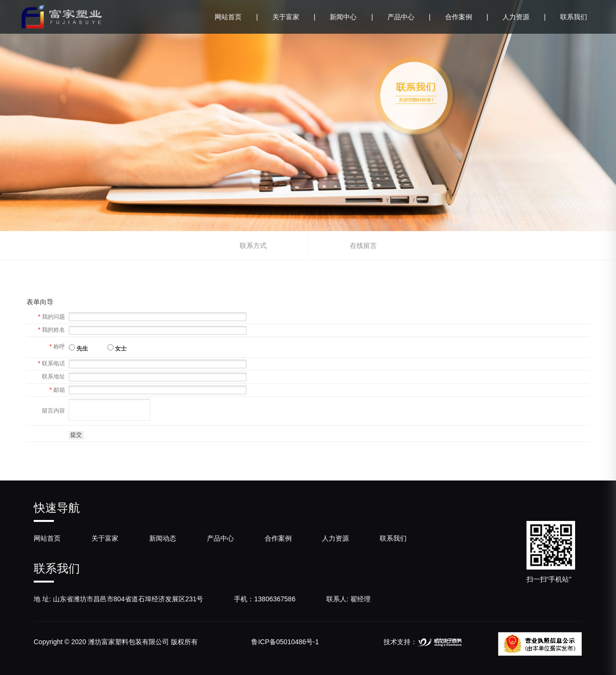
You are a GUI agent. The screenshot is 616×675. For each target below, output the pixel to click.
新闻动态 (163, 538)
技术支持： (423, 642)
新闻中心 (351, 17)
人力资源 (524, 17)
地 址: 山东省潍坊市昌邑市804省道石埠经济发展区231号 (118, 599)
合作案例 (467, 17)
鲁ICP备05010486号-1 (285, 642)
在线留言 (363, 246)
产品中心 (409, 17)
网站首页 (236, 17)
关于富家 (294, 17)
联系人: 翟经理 (348, 599)
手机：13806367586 (265, 599)
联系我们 (574, 17)
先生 (78, 348)
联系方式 (253, 246)
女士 (117, 348)
